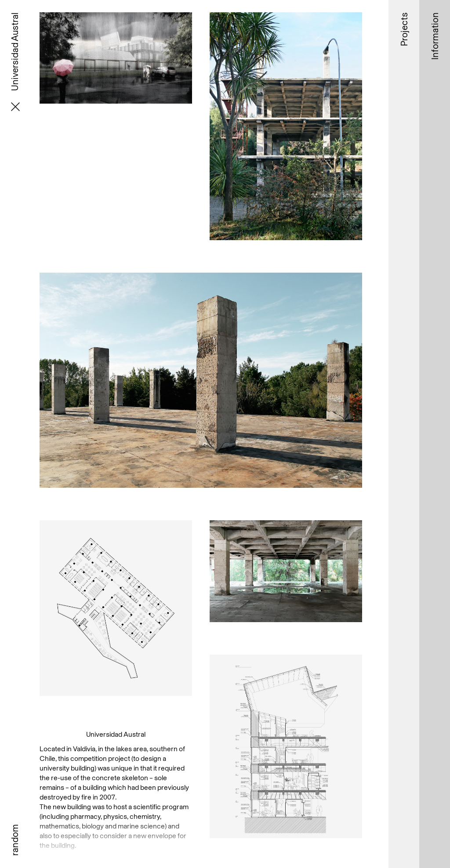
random (15, 840)
